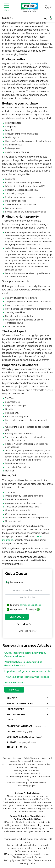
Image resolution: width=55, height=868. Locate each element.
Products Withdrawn (16, 783)
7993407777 (40, 726)
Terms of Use (22, 767)
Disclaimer (31, 764)
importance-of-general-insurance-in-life (27, 671)
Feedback (38, 761)
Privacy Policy (44, 764)
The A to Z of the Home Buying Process (27, 677)
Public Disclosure (32, 758)
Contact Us (12, 720)
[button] (48, 7)
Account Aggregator (27, 786)
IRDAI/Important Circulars (27, 773)
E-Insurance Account (37, 783)
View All (14, 690)
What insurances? (15, 683)
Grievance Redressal (12, 758)
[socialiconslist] (8, 747)
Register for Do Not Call (21, 761)
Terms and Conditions (30, 605)
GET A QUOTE (17, 617)
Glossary (46, 758)
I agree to (26, 605)
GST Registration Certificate (27, 770)
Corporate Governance (13, 764)
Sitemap (34, 767)
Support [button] (7, 18)
